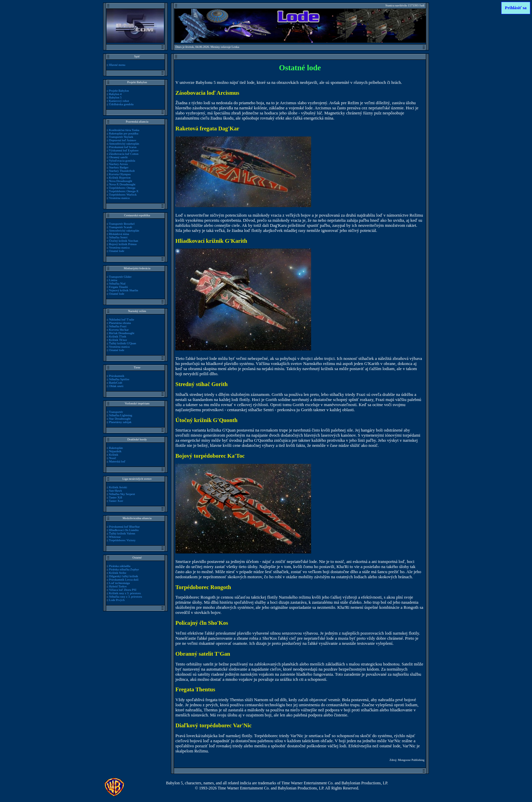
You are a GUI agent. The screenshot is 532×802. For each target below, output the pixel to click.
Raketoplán (116, 448)
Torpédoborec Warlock (123, 195)
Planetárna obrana (120, 323)
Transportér (116, 412)
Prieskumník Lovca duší (124, 580)
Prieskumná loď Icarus (123, 147)
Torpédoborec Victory (122, 540)
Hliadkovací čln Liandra (124, 530)
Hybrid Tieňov (118, 586)
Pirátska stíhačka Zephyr (124, 569)
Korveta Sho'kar (119, 330)
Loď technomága (119, 583)
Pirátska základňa (120, 566)
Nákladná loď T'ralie (121, 320)
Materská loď (117, 461)
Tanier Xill (116, 497)
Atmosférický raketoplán (124, 144)
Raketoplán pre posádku (124, 133)
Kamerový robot (119, 101)
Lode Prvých (117, 600)
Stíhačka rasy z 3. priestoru (125, 597)
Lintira (113, 280)
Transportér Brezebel (122, 224)
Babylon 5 (115, 97)
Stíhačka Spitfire (119, 379)
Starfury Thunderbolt (122, 171)
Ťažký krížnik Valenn (122, 533)
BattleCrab (116, 383)
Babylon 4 (115, 94)
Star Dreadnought (120, 419)
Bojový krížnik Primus (123, 244)
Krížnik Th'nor (118, 340)
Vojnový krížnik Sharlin (123, 290)
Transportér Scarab (120, 227)
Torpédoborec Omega (122, 188)
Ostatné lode (117, 251)
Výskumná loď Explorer (124, 150)
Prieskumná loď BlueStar (124, 527)
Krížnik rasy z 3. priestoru (125, 593)
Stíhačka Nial (117, 284)
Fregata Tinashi (118, 287)
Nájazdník (115, 451)
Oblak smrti (116, 386)
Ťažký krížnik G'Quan (122, 343)
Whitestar (115, 537)
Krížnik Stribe (118, 573)
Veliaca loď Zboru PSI (123, 590)
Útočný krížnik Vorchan (123, 241)
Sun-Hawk (115, 491)
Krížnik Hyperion (120, 178)
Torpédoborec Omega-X (124, 191)
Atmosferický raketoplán (124, 231)
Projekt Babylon (119, 91)
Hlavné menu (117, 65)
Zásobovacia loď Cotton (124, 154)
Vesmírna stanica (119, 198)
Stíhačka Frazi (118, 326)
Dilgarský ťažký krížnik (123, 576)
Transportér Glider (120, 277)
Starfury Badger (119, 167)
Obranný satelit (118, 157)
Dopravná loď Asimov (122, 140)
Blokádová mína (119, 234)
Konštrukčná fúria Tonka (124, 130)
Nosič (112, 458)
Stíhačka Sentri (118, 237)
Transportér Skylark (121, 137)
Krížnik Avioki (118, 487)
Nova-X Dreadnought (122, 184)
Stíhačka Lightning (120, 415)
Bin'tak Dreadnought (121, 333)
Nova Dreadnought (120, 181)
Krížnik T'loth (117, 336)
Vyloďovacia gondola (122, 161)
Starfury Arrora (118, 164)
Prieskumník (117, 376)
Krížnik (113, 455)
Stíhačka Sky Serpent (122, 494)
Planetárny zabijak (120, 422)
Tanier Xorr (116, 501)
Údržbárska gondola (121, 104)
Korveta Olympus (120, 174)
